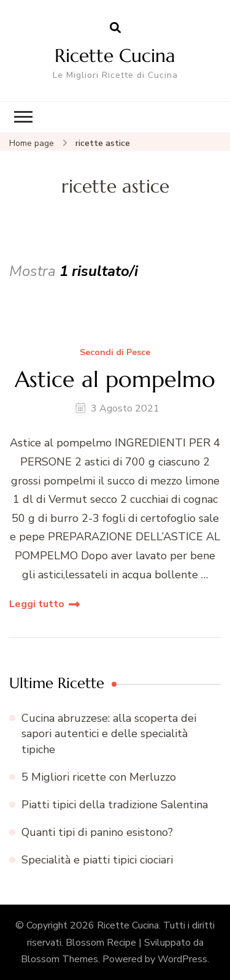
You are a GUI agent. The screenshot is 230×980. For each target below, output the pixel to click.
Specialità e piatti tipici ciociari (97, 860)
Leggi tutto (37, 604)
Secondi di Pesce (115, 353)
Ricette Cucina (115, 56)
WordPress (182, 959)
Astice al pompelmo (115, 379)
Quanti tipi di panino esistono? (97, 832)
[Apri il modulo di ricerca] (115, 28)
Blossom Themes (59, 959)
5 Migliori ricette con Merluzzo (99, 777)
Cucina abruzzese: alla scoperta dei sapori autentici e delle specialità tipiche (109, 733)
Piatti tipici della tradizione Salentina (115, 805)
